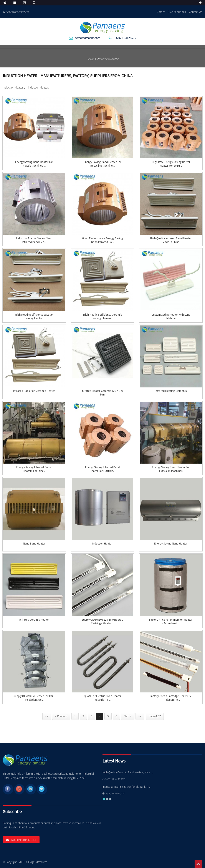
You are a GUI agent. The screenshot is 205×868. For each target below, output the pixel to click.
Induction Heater (108, 59)
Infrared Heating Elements (171, 391)
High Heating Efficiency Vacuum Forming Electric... (34, 317)
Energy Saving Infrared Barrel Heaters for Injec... (34, 469)
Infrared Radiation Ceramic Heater (34, 391)
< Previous (61, 716)
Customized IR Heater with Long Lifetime (171, 317)
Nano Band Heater (34, 544)
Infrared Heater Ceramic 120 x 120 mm (102, 393)
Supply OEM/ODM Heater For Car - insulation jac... (34, 698)
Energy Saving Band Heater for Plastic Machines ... (34, 164)
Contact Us (196, 12)
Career (161, 12)
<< (47, 716)
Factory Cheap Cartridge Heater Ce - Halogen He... (171, 698)
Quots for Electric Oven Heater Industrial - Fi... (102, 698)
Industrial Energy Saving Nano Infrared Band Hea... (34, 240)
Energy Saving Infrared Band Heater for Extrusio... (102, 469)
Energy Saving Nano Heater (171, 544)
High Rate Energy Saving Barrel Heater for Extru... (171, 164)
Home (90, 59)
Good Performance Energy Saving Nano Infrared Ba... (102, 240)
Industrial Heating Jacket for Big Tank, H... (126, 787)
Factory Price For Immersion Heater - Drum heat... (171, 622)
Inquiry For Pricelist (23, 840)
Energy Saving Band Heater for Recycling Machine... (102, 164)
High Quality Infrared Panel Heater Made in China (171, 240)
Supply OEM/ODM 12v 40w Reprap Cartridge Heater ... (102, 622)
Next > (128, 716)
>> (140, 716)
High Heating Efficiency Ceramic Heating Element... (102, 317)
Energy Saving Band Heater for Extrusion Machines (171, 469)
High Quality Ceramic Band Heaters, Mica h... (128, 772)
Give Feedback (177, 12)
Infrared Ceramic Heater (34, 620)
